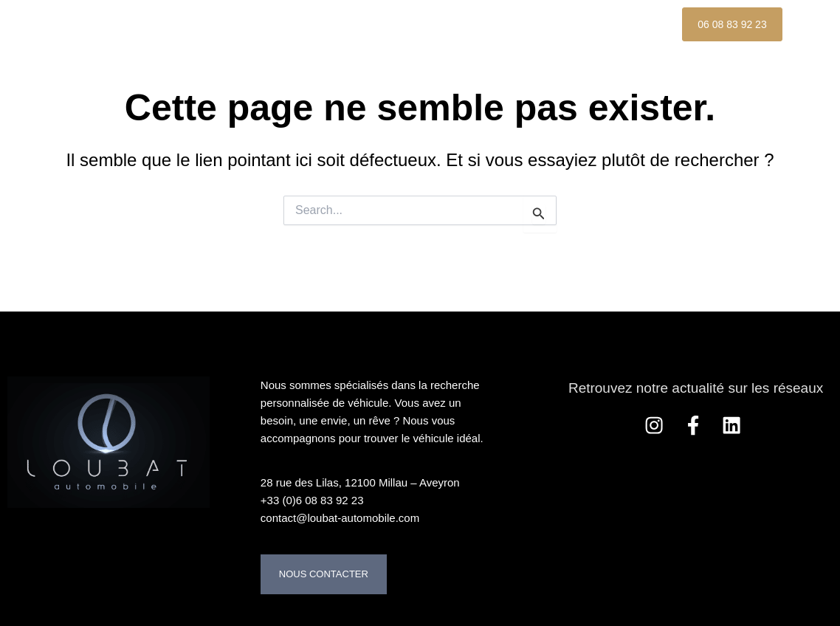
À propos (432, 24)
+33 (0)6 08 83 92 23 (312, 500)
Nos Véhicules (323, 24)
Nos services (537, 24)
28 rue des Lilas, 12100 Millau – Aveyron (360, 482)
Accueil (220, 24)
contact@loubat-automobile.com (340, 518)
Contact (362, 58)
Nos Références (249, 58)
